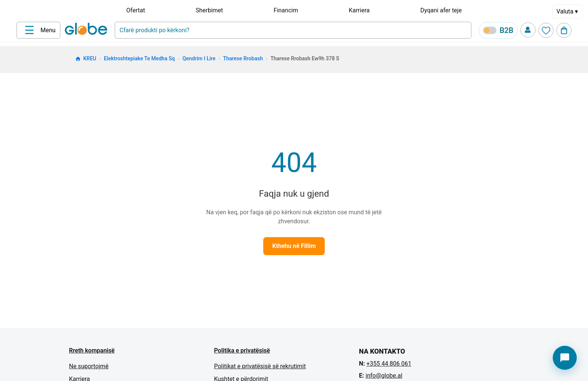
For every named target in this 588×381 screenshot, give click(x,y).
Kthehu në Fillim (294, 246)
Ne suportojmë (89, 366)
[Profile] (528, 30)
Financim (286, 10)
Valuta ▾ (567, 11)
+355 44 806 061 (389, 364)
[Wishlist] (546, 30)
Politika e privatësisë (242, 350)
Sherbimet (209, 10)
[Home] (88, 30)
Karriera (359, 10)
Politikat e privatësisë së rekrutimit (260, 366)
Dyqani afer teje (441, 10)
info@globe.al (384, 376)
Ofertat (136, 10)
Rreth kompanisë (92, 350)
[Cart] (564, 30)
